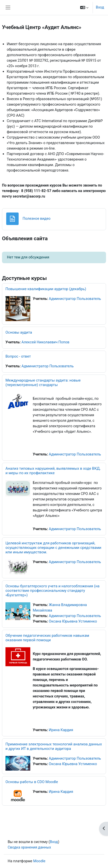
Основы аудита (19, 332)
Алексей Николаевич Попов (46, 342)
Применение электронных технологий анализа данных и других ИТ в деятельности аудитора (54, 746)
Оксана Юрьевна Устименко (73, 621)
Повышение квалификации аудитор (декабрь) (46, 289)
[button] (84, 7)
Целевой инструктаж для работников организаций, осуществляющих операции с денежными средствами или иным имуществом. (53, 548)
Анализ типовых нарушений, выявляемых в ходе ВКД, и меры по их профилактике (53, 471)
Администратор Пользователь (75, 299)
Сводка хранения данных (29, 847)
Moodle (39, 861)
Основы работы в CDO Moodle (32, 782)
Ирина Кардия (61, 730)
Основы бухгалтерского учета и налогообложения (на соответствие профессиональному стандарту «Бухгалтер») (53, 591)
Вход (100, 7)
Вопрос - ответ (18, 356)
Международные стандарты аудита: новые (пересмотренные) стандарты (43, 383)
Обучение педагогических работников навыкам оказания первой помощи (47, 638)
